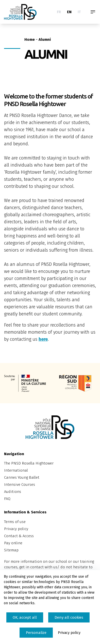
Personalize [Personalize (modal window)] (36, 633)
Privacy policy (16, 529)
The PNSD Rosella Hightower (29, 463)
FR (59, 12)
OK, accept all (25, 617)
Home (30, 39)
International (16, 470)
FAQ (7, 499)
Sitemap (11, 550)
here (43, 339)
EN (69, 12)
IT (79, 12)
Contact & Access (19, 536)
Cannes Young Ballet (22, 477)
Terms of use (15, 522)
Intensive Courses (20, 485)
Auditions (13, 492)
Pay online (13, 543)
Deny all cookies (69, 617)
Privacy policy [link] (69, 633)
